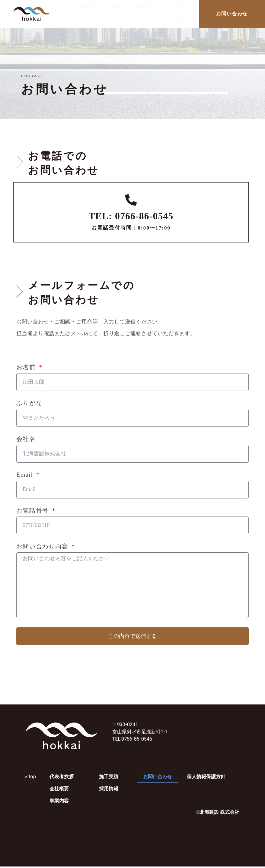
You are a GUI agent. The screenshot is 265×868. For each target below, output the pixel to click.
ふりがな (29, 403)
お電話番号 (34, 511)
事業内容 (145, 7)
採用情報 (180, 21)
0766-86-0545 (137, 739)
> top (30, 777)
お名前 (27, 367)
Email (26, 475)
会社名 (26, 439)
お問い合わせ (158, 777)
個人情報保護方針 (206, 777)
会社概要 (116, 7)
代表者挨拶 (84, 7)
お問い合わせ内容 (43, 546)
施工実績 (174, 7)
